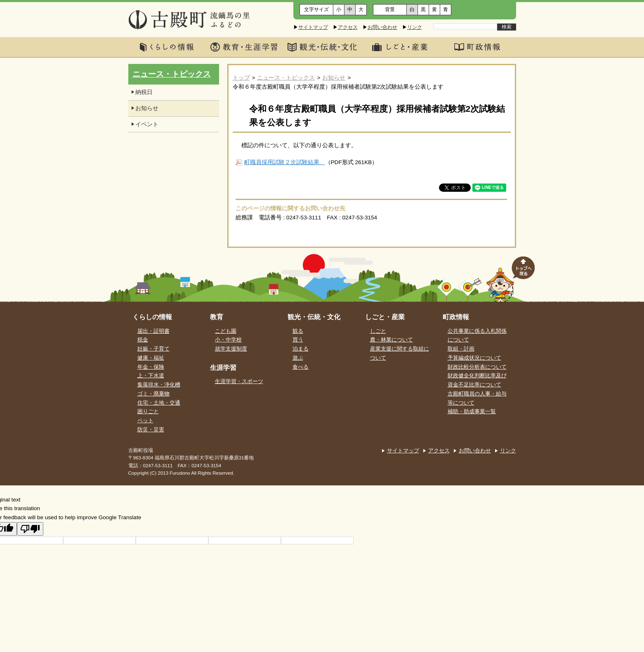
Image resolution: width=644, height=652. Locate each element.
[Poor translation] (30, 529)
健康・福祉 (151, 358)
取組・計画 (461, 349)
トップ (241, 78)
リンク (415, 27)
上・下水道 (151, 376)
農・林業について (392, 340)
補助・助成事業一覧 (472, 412)
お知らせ (334, 78)
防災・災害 (151, 430)
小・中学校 (228, 340)
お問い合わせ (382, 27)
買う (298, 340)
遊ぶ (298, 358)
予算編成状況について (474, 358)
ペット (145, 421)
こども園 (226, 331)
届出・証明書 (153, 331)
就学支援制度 (231, 349)
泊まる (301, 349)
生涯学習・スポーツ (239, 381)
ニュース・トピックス (286, 78)
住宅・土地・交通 (159, 403)
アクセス (348, 27)
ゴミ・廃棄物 (153, 394)
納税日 (144, 92)
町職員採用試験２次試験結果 (285, 162)
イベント (147, 124)
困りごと (148, 412)
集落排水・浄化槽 (159, 385)
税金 (143, 340)
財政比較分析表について (477, 367)
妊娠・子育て (153, 349)
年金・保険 (151, 367)
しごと (378, 331)
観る (298, 331)
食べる (301, 367)
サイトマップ (313, 27)
